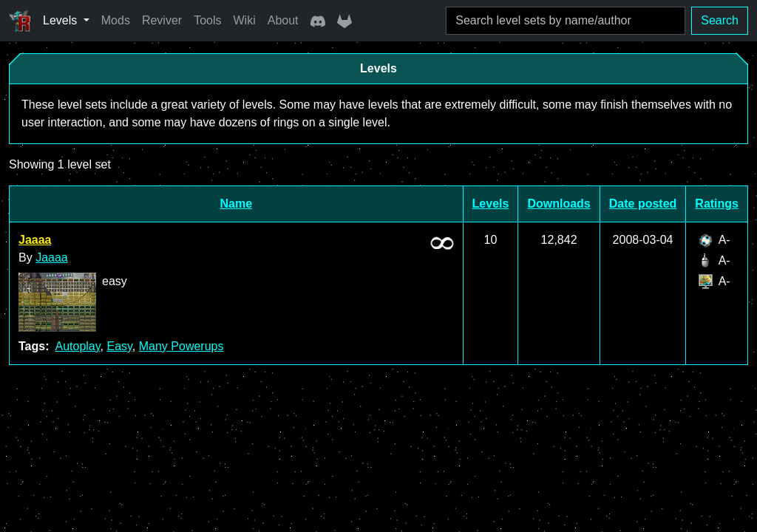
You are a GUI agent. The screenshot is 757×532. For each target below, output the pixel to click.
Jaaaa (35, 240)
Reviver (162, 20)
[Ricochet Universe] (20, 21)
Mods (116, 20)
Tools (207, 20)
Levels (491, 204)
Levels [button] (62, 20)
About (283, 20)
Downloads (559, 204)
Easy (119, 346)
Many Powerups (181, 346)
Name (237, 204)
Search (720, 20)
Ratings (717, 204)
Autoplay (77, 346)
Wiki (245, 20)
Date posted (643, 204)
